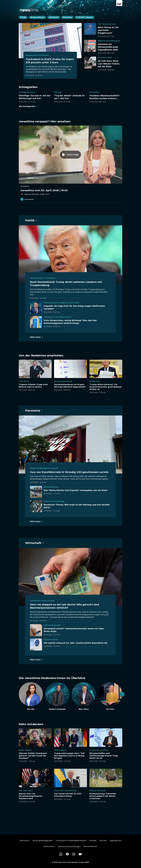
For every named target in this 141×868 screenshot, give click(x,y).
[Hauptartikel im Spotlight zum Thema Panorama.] (34, 410)
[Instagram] (74, 854)
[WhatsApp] (61, 854)
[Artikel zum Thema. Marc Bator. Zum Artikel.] (84, 696)
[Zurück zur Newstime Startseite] (29, 10)
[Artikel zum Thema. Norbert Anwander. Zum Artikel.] (57, 696)
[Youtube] (80, 854)
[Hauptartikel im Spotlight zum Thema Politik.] (31, 220)
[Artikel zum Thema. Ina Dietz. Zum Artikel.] (110, 696)
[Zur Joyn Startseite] (119, 3)
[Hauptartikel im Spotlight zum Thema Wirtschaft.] (34, 543)
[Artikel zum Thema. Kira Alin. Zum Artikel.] (31, 696)
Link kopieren (27, 199)
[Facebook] (67, 854)
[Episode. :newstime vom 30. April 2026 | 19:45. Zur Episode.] (70, 160)
